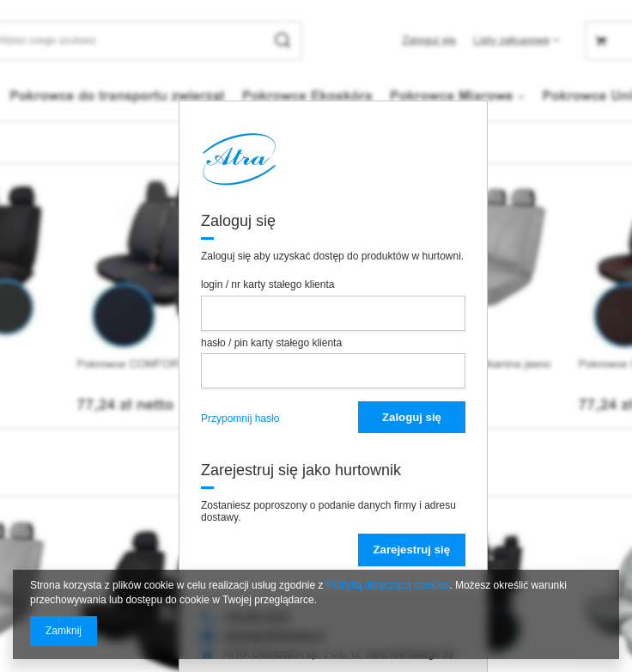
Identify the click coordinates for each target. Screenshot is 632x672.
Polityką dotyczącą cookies (388, 585)
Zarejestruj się (412, 550)
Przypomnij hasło (240, 418)
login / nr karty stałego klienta (267, 284)
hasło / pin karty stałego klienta (271, 343)
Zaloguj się (412, 417)
